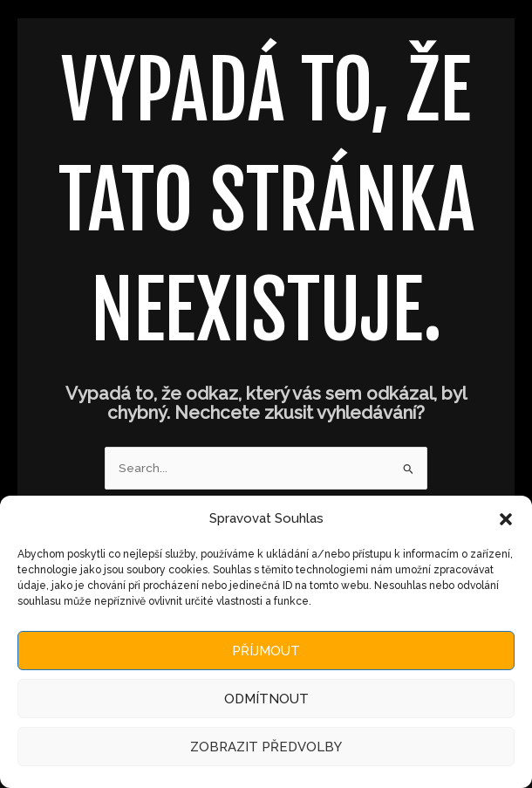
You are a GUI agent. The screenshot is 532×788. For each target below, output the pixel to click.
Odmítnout (266, 699)
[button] (506, 519)
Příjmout (266, 651)
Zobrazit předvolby (266, 747)
